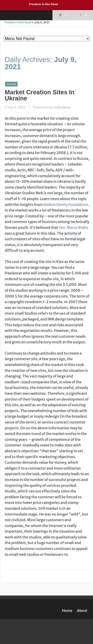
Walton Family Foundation (66, 205)
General (11, 84)
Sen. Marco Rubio (74, 227)
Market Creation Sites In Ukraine (40, 95)
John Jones (63, 107)
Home (67, 611)
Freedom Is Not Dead (43, 4)
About (82, 611)
